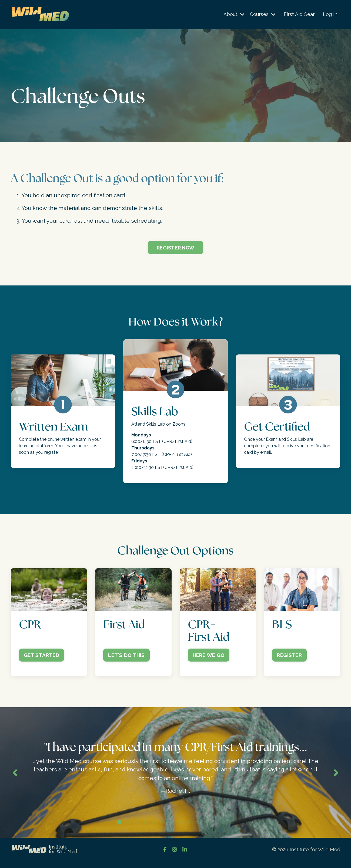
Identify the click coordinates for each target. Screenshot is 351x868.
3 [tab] (137, 829)
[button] (49, 591)
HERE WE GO (209, 656)
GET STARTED (41, 656)
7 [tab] (171, 829)
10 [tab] (197, 829)
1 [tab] (119, 829)
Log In (330, 14)
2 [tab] (128, 829)
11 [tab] (206, 829)
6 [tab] (163, 829)
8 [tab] (180, 829)
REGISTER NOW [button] (175, 248)
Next (336, 776)
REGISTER (289, 656)
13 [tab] (223, 829)
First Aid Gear (299, 14)
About (234, 14)
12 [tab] (215, 829)
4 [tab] (145, 829)
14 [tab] (232, 829)
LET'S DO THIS (126, 656)
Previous (15, 776)
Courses (263, 14)
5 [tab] (154, 829)
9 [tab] (189, 829)
